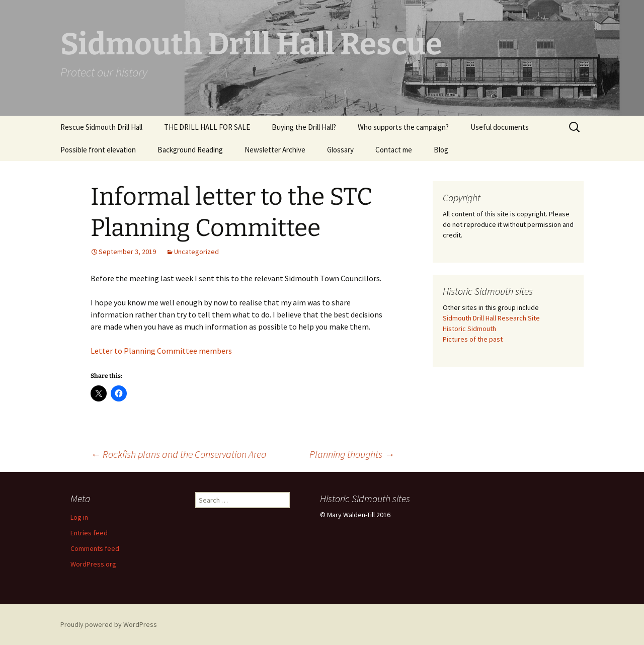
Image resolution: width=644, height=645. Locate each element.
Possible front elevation (98, 150)
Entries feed (89, 533)
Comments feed (95, 548)
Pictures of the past (473, 339)
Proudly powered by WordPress (109, 624)
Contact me (394, 150)
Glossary (340, 150)
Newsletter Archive (275, 150)
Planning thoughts (352, 454)
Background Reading (190, 150)
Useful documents (500, 127)
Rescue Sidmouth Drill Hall (101, 127)
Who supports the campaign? (403, 127)
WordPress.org (93, 564)
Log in (79, 517)
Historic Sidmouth (469, 329)
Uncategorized (196, 252)
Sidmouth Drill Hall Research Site (491, 318)
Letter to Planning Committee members (161, 351)
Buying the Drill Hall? (304, 127)
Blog (441, 150)
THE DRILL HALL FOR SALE (207, 127)
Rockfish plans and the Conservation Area (179, 454)
